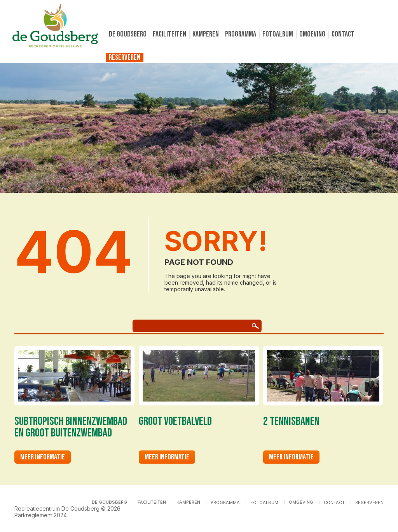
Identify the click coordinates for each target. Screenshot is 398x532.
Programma (241, 34)
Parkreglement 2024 (41, 515)
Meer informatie (43, 457)
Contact (343, 34)
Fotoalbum (278, 34)
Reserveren (125, 57)
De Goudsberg (128, 34)
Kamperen (206, 34)
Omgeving (312, 34)
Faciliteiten (169, 34)
